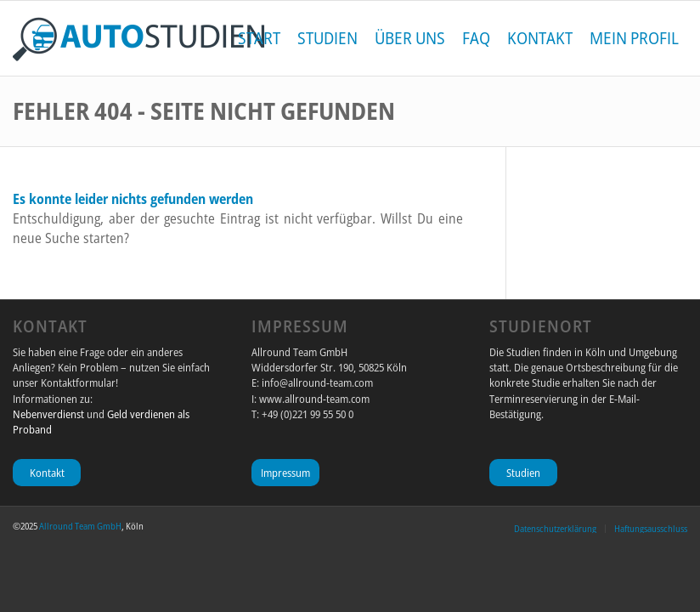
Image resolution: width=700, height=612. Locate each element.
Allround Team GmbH (80, 526)
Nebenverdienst (48, 414)
